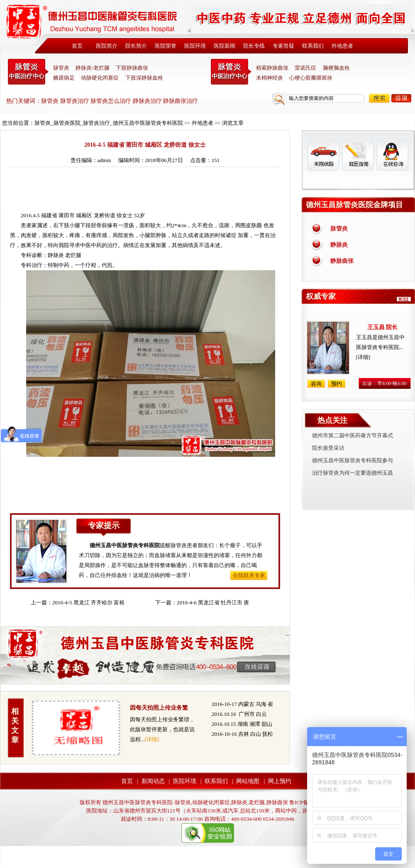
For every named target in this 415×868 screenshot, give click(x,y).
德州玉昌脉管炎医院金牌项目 (354, 205)
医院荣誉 (166, 46)
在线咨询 (392, 154)
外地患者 (342, 46)
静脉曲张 (342, 261)
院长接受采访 (328, 448)
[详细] (152, 739)
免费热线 (358, 180)
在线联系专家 (249, 575)
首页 (77, 46)
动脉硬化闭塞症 (100, 78)
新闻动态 (153, 781)
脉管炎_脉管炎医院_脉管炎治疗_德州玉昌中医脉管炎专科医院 (109, 123)
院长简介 (136, 46)
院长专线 (254, 46)
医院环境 (195, 46)
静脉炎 (56, 255)
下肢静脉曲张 (132, 68)
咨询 (401, 98)
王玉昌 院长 (383, 327)
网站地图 (248, 781)
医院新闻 (225, 46)
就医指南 (358, 154)
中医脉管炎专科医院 (28, 72)
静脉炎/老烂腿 (93, 68)
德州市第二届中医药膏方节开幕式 (353, 435)
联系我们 (313, 46)
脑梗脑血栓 (336, 68)
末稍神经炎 (231, 72)
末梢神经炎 (270, 78)
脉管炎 (61, 68)
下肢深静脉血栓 (144, 78)
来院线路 (323, 154)
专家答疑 (283, 46)
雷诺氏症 (305, 68)
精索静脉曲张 (272, 68)
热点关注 (332, 420)
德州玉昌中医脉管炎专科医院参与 (353, 460)
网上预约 (280, 781)
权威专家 (321, 296)
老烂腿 (73, 255)
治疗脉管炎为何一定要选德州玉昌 (353, 473)
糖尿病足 (64, 78)
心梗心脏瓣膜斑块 (311, 78)
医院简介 (107, 46)
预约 (337, 384)
